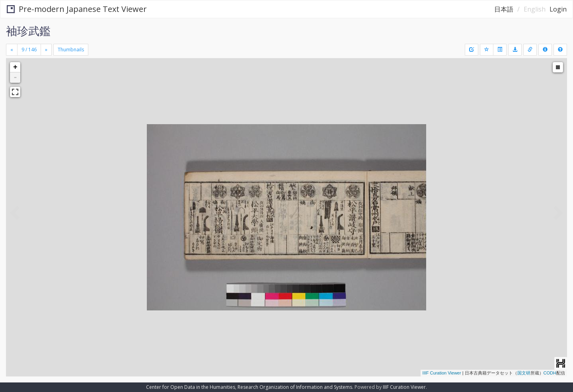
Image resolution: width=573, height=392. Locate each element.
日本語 (504, 9)
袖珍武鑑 (28, 31)
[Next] (46, 50)
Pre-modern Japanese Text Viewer (77, 9)
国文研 (524, 373)
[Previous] (12, 50)
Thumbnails (71, 50)
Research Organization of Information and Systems (295, 387)
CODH (550, 373)
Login (558, 9)
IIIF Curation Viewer (442, 373)
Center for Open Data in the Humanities (191, 387)
